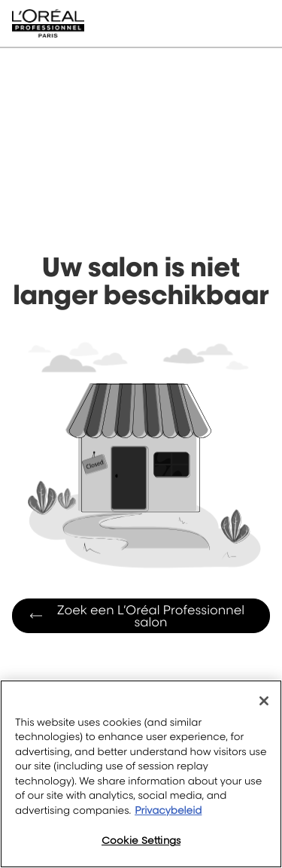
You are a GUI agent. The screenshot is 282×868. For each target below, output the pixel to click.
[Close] (264, 701)
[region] (141, 774)
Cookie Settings (141, 840)
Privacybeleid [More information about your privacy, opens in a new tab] (168, 811)
